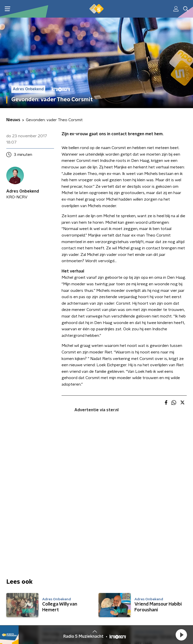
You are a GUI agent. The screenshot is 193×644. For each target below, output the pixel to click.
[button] (181, 635)
